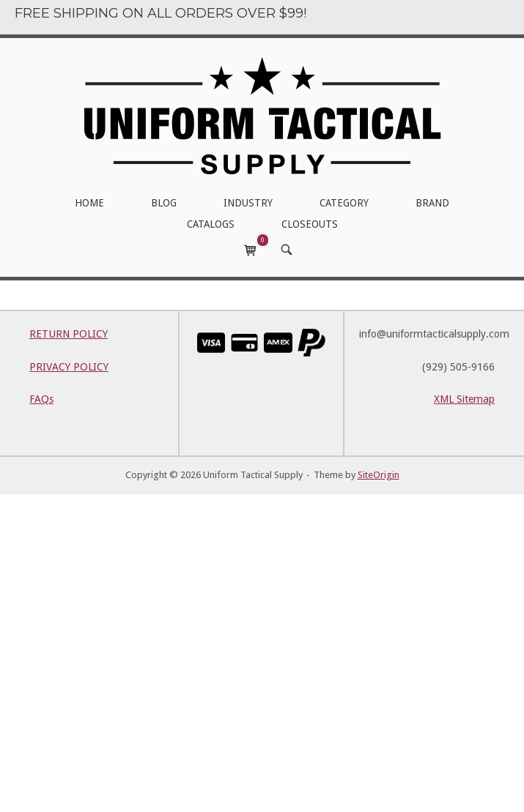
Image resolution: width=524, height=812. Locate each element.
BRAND (432, 203)
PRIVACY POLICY (69, 367)
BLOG (164, 203)
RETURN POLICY (69, 334)
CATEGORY (344, 203)
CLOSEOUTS (310, 224)
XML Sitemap (464, 399)
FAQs (41, 399)
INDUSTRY (248, 203)
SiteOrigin (379, 475)
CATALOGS (211, 224)
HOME (89, 203)
